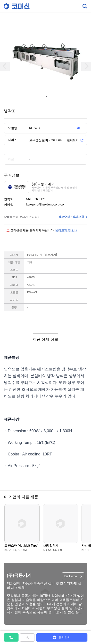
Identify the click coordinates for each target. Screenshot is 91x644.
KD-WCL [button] (35, 128)
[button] (55, 128)
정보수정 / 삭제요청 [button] (71, 217)
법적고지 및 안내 (66, 230)
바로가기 (50, 255)
